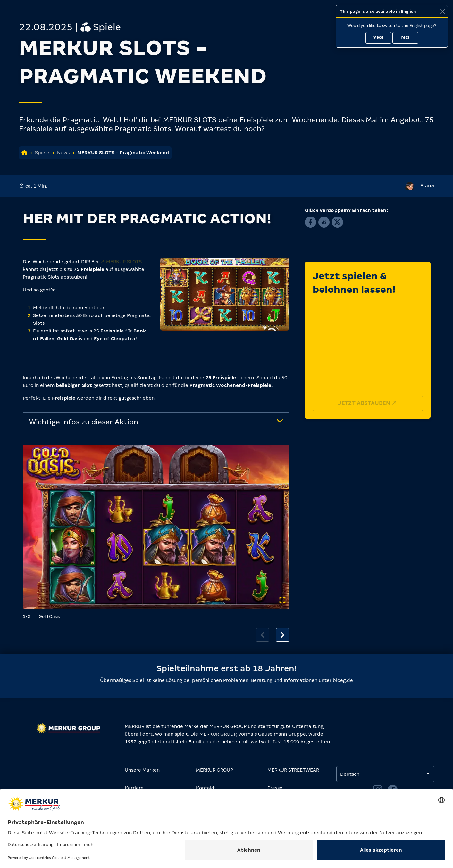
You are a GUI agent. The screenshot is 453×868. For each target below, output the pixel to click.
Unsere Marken (142, 770)
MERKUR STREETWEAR (293, 770)
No (405, 38)
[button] (310, 222)
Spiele (42, 153)
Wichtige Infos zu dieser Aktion (84, 422)
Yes (378, 38)
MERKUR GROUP (214, 770)
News (63, 153)
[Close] (442, 11)
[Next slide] (282, 635)
